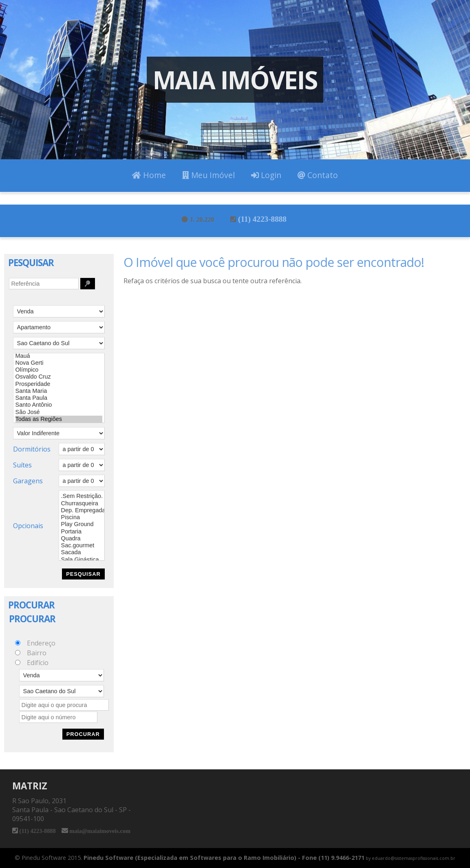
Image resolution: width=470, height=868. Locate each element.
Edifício (38, 663)
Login (266, 175)
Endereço (41, 643)
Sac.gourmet (82, 545)
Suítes (22, 465)
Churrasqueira (82, 503)
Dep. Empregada (82, 510)
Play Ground (82, 524)
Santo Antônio (59, 405)
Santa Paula (59, 398)
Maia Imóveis (235, 80)
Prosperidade (59, 384)
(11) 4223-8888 (262, 219)
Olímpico (59, 370)
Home (149, 175)
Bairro (37, 653)
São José (59, 412)
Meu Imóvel (209, 175)
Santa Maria (59, 391)
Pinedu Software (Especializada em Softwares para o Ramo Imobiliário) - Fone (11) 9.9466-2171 (224, 858)
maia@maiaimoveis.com (99, 831)
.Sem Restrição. (82, 496)
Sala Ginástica (82, 560)
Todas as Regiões (59, 419)
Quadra (82, 539)
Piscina (82, 517)
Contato (318, 175)
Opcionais (28, 526)
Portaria (82, 532)
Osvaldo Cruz (59, 377)
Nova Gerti (59, 363)
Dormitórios (32, 449)
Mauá (59, 356)
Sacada (82, 552)
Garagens (28, 481)
